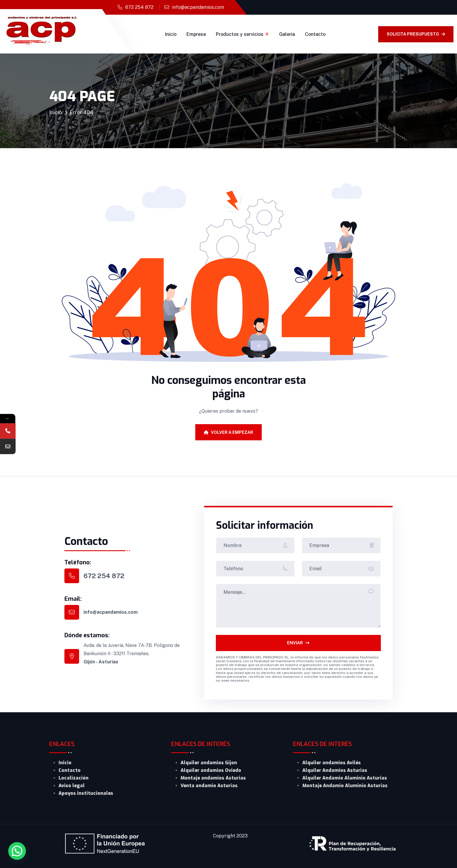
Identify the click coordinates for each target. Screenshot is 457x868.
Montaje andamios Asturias (213, 778)
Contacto (315, 34)
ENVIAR (298, 643)
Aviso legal (72, 786)
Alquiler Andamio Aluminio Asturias (345, 778)
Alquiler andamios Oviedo (211, 770)
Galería (287, 34)
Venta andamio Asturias (209, 786)
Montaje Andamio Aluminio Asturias (345, 786)
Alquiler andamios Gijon (209, 763)
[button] (17, 851)
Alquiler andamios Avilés (332, 763)
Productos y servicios (240, 34)
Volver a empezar (228, 432)
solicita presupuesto (416, 34)
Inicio (171, 34)
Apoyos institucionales (86, 793)
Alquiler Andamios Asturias (335, 770)
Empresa (196, 34)
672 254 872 (139, 7)
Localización (74, 778)
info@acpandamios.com (198, 7)
